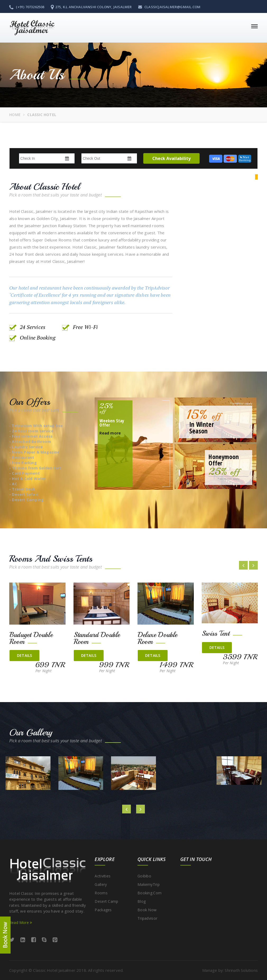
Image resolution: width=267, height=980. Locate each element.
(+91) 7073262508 (27, 7)
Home (15, 115)
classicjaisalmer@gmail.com (169, 7)
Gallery (101, 884)
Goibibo (144, 876)
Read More (21, 922)
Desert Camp (106, 901)
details (24, 655)
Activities (103, 876)
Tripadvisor (147, 918)
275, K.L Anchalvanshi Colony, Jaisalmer (91, 7)
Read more (110, 433)
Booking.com (149, 893)
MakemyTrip (149, 884)
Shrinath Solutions (241, 970)
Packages (103, 910)
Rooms (101, 893)
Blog (142, 901)
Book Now (147, 910)
